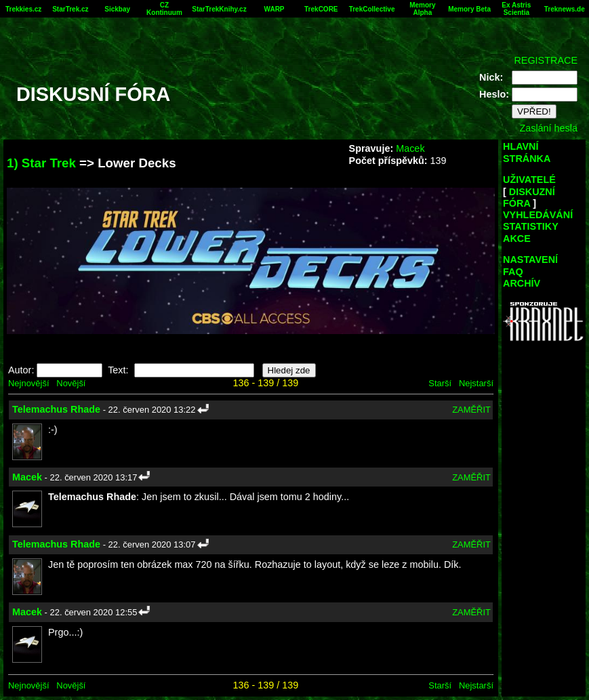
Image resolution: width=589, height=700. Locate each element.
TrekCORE (321, 9)
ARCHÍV (522, 283)
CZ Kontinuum (164, 9)
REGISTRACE (546, 60)
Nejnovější (28, 383)
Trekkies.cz (23, 9)
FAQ (513, 272)
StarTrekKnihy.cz (219, 9)
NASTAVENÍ (530, 260)
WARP (275, 9)
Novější (71, 383)
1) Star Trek (41, 163)
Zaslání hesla (548, 128)
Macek (410, 148)
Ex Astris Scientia (516, 9)
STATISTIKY (531, 226)
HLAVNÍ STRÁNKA (527, 152)
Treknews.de (565, 9)
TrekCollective (372, 9)
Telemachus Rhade (56, 409)
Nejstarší (476, 383)
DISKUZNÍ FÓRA (529, 198)
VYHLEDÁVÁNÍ (538, 215)
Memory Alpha (422, 9)
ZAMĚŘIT (471, 410)
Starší (440, 383)
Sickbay (117, 9)
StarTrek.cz (70, 9)
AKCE (517, 239)
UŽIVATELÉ (529, 180)
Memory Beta (469, 9)
